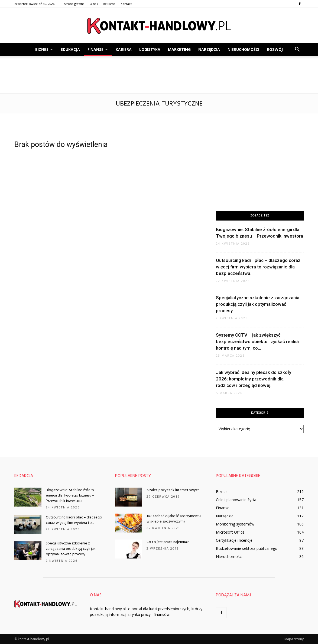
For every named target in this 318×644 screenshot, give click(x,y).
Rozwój (275, 49)
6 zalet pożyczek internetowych (173, 490)
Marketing (179, 49)
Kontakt (126, 4)
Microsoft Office (230, 532)
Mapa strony (294, 639)
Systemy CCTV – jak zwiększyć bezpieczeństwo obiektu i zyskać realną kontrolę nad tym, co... (257, 341)
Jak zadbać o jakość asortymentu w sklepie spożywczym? (174, 519)
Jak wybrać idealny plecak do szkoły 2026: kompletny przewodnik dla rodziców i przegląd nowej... (254, 379)
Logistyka (150, 49)
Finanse (98, 49)
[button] (297, 50)
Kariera (124, 49)
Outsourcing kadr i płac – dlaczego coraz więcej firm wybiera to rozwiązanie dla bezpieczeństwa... (258, 267)
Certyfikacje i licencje (234, 540)
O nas (94, 4)
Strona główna (74, 4)
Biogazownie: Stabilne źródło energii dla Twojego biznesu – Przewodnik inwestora (70, 496)
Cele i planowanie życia (236, 500)
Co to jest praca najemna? (168, 542)
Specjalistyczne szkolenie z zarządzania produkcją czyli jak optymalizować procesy (258, 304)
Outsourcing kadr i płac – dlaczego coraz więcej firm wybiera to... (74, 520)
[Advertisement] (159, 75)
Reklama (109, 4)
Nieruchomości (243, 49)
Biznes (44, 49)
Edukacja (70, 49)
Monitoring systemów (235, 524)
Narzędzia (209, 49)
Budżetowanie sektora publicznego (247, 548)
